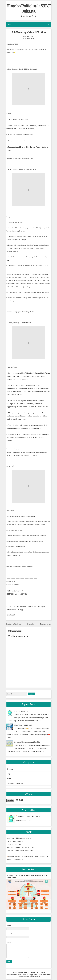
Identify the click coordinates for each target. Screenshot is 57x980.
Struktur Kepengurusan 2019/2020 (27, 742)
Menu (29, 24)
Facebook (22, 607)
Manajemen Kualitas (15, 783)
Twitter (32, 607)
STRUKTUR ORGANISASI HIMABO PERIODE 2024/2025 (27, 876)
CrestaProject (33, 974)
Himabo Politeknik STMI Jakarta (28, 8)
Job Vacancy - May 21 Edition (28, 32)
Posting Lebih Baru (14, 624)
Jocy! (8, 774)
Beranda (31, 624)
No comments (29, 38)
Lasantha (47, 974)
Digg (20, 610)
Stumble (12, 610)
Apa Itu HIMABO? (21, 711)
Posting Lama (46, 624)
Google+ (42, 607)
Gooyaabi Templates (33, 976)
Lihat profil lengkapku (25, 820)
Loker (9, 778)
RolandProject (17, 974)
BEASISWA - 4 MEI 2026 (23, 725)
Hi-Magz (10, 769)
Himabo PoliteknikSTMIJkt (29, 816)
